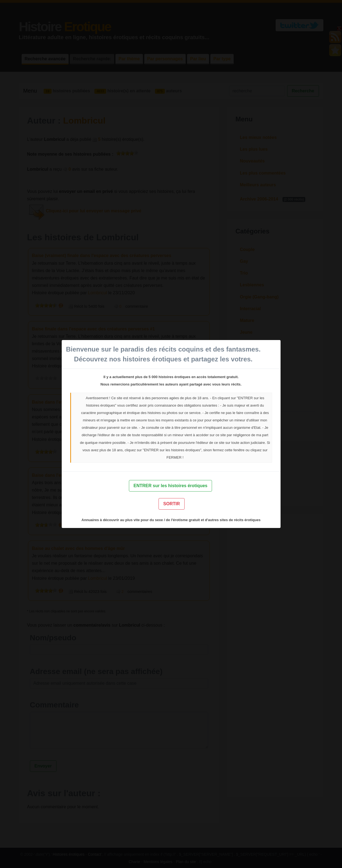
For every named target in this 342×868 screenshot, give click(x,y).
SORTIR (171, 504)
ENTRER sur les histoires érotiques (170, 486)
